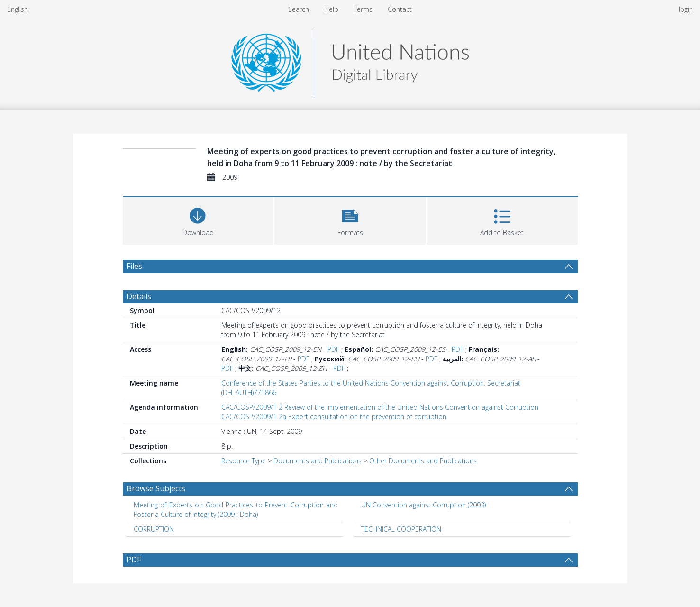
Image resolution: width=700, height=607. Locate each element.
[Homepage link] (350, 60)
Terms (363, 9)
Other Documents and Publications (423, 461)
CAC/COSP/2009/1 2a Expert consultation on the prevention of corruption (334, 417)
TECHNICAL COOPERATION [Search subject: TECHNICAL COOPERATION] (401, 529)
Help (331, 9)
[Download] (198, 220)
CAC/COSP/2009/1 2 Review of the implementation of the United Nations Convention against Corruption (380, 407)
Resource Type (244, 461)
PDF (333, 349)
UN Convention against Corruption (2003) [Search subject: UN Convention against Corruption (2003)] (423, 505)
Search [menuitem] (299, 9)
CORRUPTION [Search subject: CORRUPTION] (154, 529)
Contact (400, 9)
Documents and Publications (318, 461)
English (18, 9)
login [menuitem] (686, 9)
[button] (350, 220)
